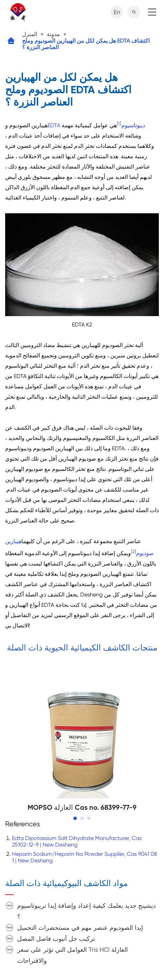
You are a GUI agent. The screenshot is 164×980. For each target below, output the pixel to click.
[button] (75, 818)
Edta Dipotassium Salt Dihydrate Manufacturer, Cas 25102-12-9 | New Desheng (77, 841)
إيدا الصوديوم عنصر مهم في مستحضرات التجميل (80, 928)
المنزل (30, 34)
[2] (134, 552)
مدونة (53, 34)
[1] (119, 124)
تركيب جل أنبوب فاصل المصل (56, 939)
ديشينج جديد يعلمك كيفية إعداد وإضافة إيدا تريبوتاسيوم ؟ (86, 911)
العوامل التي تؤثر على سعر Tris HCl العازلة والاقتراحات (73, 955)
